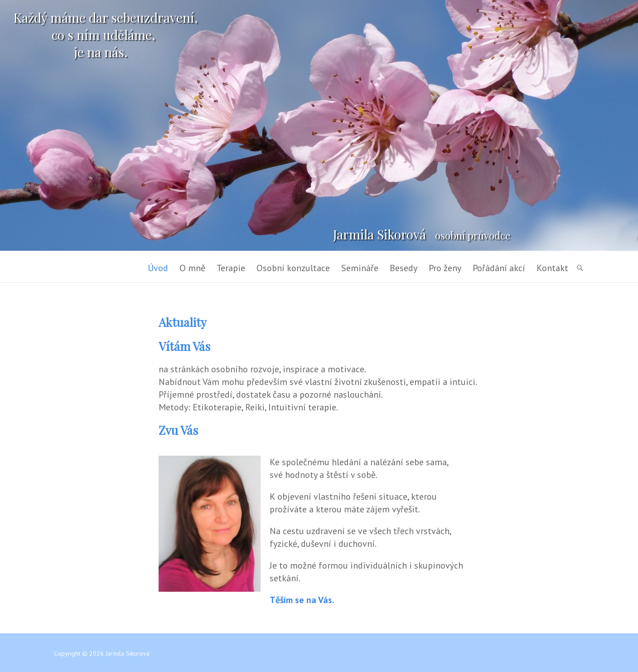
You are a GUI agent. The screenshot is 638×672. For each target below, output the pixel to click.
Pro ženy (445, 268)
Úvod (158, 268)
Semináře (360, 268)
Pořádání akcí (499, 268)
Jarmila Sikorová (379, 234)
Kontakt (552, 268)
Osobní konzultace (293, 268)
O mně (192, 268)
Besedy (404, 268)
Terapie (231, 268)
